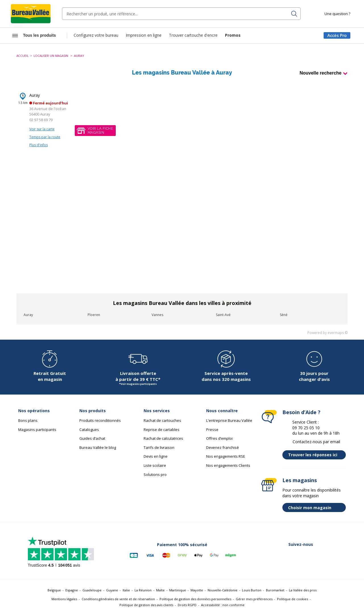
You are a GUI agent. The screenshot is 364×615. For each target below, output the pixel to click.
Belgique (54, 590)
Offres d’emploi (219, 438)
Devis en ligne (156, 456)
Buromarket (275, 590)
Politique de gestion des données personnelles (195, 599)
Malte (160, 590)
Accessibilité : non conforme (223, 605)
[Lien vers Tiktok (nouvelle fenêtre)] (338, 555)
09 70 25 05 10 (306, 428)
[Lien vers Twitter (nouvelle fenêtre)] (279, 555)
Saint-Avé (223, 315)
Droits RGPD (187, 605)
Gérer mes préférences (254, 599)
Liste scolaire (155, 465)
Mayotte (197, 590)
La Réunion (143, 590)
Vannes (157, 315)
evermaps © (338, 333)
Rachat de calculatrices (163, 438)
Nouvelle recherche (320, 73)
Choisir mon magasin (316, 507)
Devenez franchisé (223, 447)
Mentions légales (64, 599)
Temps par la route (45, 137)
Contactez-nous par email (316, 442)
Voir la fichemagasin (100, 131)
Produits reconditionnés (100, 420)
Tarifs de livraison (159, 447)
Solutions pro (155, 474)
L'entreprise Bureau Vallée (229, 420)
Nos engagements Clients (228, 465)
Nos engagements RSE (226, 456)
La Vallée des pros (303, 590)
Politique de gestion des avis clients (146, 605)
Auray (35, 95)
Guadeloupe (92, 590)
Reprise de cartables (162, 430)
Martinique (178, 590)
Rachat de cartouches (162, 420)
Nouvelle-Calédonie (223, 590)
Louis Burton (252, 590)
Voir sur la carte (42, 129)
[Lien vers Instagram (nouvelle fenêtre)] (309, 555)
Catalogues (89, 430)
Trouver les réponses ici (316, 455)
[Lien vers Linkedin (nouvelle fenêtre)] (294, 555)
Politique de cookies (292, 599)
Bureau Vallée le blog (98, 447)
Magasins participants (37, 430)
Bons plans (28, 420)
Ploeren (94, 315)
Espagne (72, 590)
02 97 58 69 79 (41, 120)
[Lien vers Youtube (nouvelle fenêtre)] (324, 555)
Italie (126, 590)
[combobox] (181, 14)
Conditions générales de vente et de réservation (118, 599)
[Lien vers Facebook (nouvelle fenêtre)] (264, 555)
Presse (212, 430)
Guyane (112, 590)
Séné (284, 315)
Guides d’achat (92, 438)
